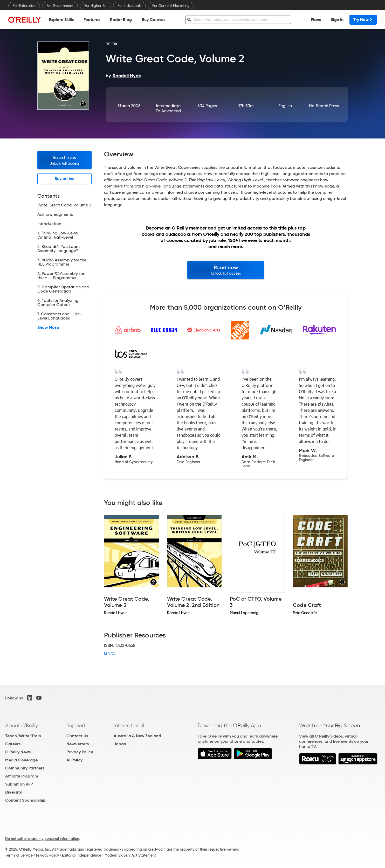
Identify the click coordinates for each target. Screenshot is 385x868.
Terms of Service (19, 855)
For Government (60, 6)
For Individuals (129, 6)
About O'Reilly (22, 725)
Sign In (337, 20)
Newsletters (78, 744)
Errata (110, 653)
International (129, 725)
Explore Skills (61, 20)
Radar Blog (121, 20)
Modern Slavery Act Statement (130, 855)
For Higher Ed (95, 6)
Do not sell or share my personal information (42, 839)
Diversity (13, 792)
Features (92, 20)
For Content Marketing (171, 6)
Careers (13, 744)
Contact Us (77, 736)
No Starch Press (324, 106)
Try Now (363, 20)
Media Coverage (21, 760)
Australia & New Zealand (137, 736)
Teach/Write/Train (23, 736)
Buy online (64, 179)
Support (76, 725)
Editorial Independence (82, 855)
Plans (316, 20)
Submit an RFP (19, 784)
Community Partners (25, 768)
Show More (48, 328)
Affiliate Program (22, 776)
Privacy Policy (80, 752)
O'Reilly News (18, 752)
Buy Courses (153, 20)
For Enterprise (24, 6)
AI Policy (74, 760)
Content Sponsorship (25, 800)
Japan (120, 744)
